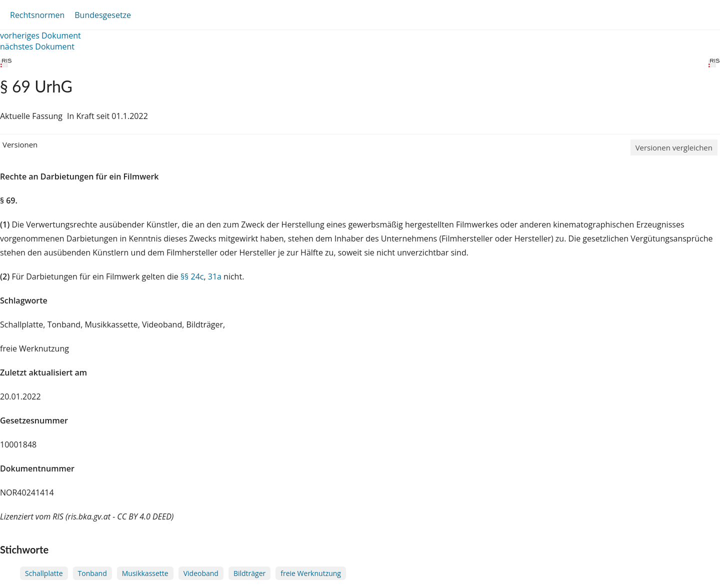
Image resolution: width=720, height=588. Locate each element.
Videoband (201, 573)
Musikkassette (145, 573)
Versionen (20, 144)
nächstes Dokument (37, 46)
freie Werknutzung (311, 573)
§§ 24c (192, 276)
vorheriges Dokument (40, 35)
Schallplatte (44, 573)
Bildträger (249, 573)
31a (215, 276)
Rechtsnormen (37, 15)
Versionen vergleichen (674, 147)
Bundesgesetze (103, 15)
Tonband (92, 573)
